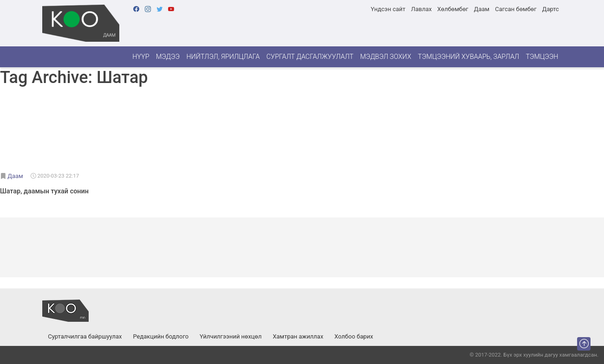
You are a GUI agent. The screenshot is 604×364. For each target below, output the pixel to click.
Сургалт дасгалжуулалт (310, 57)
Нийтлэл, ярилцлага (223, 57)
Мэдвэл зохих (386, 57)
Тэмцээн (542, 57)
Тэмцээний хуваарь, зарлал (468, 57)
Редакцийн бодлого (161, 336)
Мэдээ (168, 57)
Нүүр (141, 57)
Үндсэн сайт (388, 9)
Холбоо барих (354, 336)
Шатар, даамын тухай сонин (44, 191)
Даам (482, 9)
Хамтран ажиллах (298, 336)
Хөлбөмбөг (453, 9)
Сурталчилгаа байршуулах (85, 336)
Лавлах (421, 9)
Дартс (551, 9)
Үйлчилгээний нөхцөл (231, 336)
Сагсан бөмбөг (516, 9)
